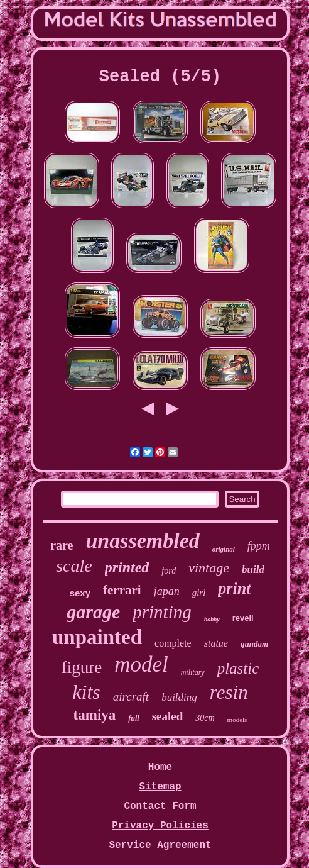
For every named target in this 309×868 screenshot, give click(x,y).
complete (173, 643)
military (193, 672)
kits (86, 692)
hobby (212, 619)
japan (167, 591)
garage (93, 612)
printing (162, 612)
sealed (168, 716)
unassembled (142, 541)
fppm (259, 546)
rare (62, 545)
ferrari (122, 590)
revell (243, 618)
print (234, 588)
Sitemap (160, 787)
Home (160, 767)
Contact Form (160, 806)
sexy (80, 593)
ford (169, 571)
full (133, 718)
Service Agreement (160, 845)
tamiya (95, 715)
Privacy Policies (160, 826)
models (237, 720)
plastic (238, 668)
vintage (209, 568)
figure (82, 667)
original (224, 549)
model (141, 665)
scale (74, 566)
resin (229, 692)
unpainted (97, 637)
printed (127, 567)
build (253, 570)
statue (216, 643)
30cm (205, 718)
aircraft (131, 697)
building (179, 697)
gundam (254, 644)
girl (199, 593)
